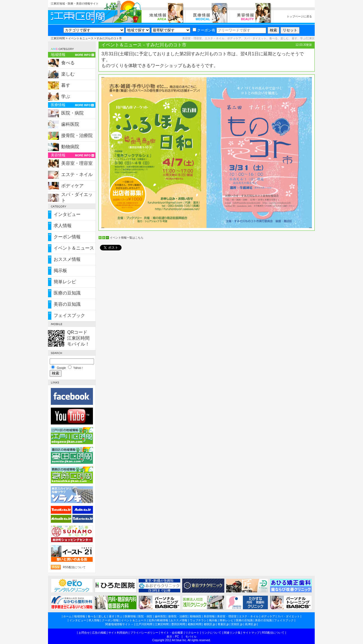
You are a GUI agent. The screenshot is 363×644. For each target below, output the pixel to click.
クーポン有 (204, 30)
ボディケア (72, 186)
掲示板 (60, 270)
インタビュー (67, 214)
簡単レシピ (65, 282)
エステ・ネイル (77, 174)
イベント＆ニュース (81, 38)
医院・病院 (72, 113)
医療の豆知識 (67, 293)
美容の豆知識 (67, 304)
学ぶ (66, 96)
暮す (66, 85)
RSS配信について (74, 567)
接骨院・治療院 (77, 135)
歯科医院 (70, 124)
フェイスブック (69, 315)
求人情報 (63, 226)
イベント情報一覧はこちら (127, 238)
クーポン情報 (67, 237)
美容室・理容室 (77, 163)
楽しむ (68, 74)
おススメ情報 (67, 259)
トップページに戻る (299, 16)
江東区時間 (58, 38)
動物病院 (70, 147)
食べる (68, 63)
